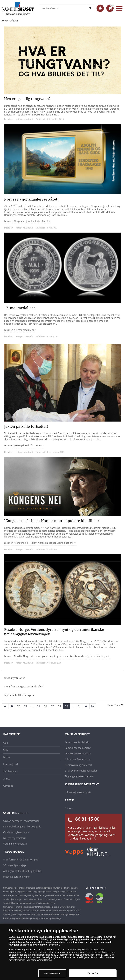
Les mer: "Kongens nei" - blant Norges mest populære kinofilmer (40, 543)
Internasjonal (11, 764)
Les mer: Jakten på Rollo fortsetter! (23, 445)
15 (38, 706)
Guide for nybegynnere (16, 832)
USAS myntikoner (15, 678)
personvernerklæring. (42, 960)
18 (59, 706)
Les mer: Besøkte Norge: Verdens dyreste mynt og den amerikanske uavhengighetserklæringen (56, 656)
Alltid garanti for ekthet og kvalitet (22, 871)
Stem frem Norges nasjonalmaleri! (24, 686)
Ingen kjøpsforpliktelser (16, 877)
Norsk (7, 757)
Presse (69, 808)
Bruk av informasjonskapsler (81, 771)
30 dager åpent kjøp (14, 865)
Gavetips (8, 786)
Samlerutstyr (10, 771)
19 (66, 706)
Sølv (6, 750)
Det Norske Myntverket (78, 753)
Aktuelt (29, 119)
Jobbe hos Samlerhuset (78, 759)
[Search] (90, 8)
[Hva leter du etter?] (63, 8)
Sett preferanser (52, 973)
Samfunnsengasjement (78, 748)
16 (45, 706)
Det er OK (93, 973)
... (32, 706)
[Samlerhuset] (18, 8)
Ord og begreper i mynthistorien (21, 821)
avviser (97, 952)
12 (18, 706)
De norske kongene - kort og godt (22, 826)
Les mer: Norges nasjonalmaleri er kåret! (27, 221)
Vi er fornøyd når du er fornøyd (21, 859)
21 (79, 706)
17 (52, 706)
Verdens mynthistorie (15, 844)
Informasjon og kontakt (78, 792)
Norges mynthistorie (15, 838)
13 (25, 706)
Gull (6, 743)
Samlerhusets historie (77, 742)
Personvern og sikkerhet (79, 765)
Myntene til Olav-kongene (19, 695)
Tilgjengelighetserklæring (79, 776)
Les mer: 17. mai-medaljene (20, 330)
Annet (7, 779)
